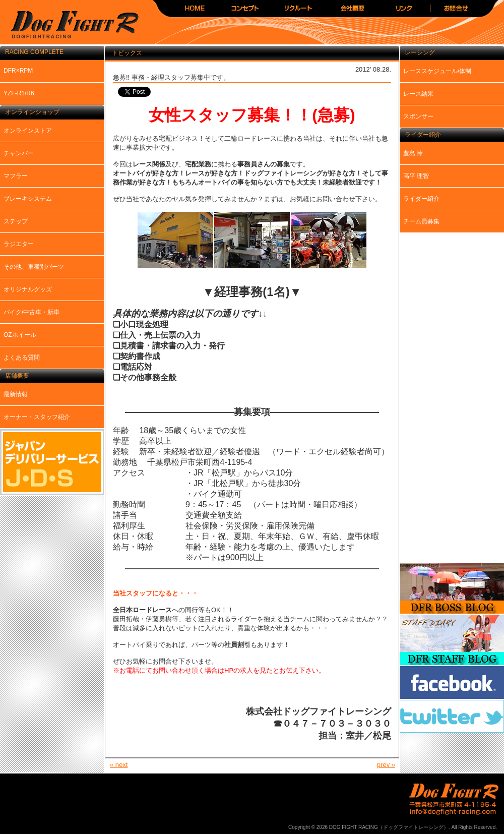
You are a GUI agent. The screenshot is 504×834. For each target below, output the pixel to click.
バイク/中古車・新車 (31, 312)
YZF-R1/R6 (19, 93)
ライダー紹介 (421, 199)
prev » (386, 765)
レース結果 (418, 94)
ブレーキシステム (28, 199)
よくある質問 (22, 358)
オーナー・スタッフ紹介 (37, 417)
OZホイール (20, 335)
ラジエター (19, 244)
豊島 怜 (413, 153)
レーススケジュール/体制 (437, 71)
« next (119, 765)
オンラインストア (28, 131)
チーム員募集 (421, 221)
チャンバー (19, 153)
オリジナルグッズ (28, 289)
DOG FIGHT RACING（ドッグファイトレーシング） (71, 25)
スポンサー (418, 116)
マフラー (16, 176)
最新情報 (16, 394)
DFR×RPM (18, 71)
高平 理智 (416, 176)
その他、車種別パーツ (34, 267)
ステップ (16, 221)
